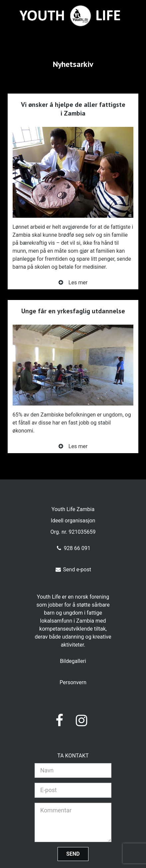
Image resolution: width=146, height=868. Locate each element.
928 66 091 (73, 548)
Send (73, 854)
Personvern (73, 682)
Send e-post (73, 570)
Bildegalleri (73, 661)
